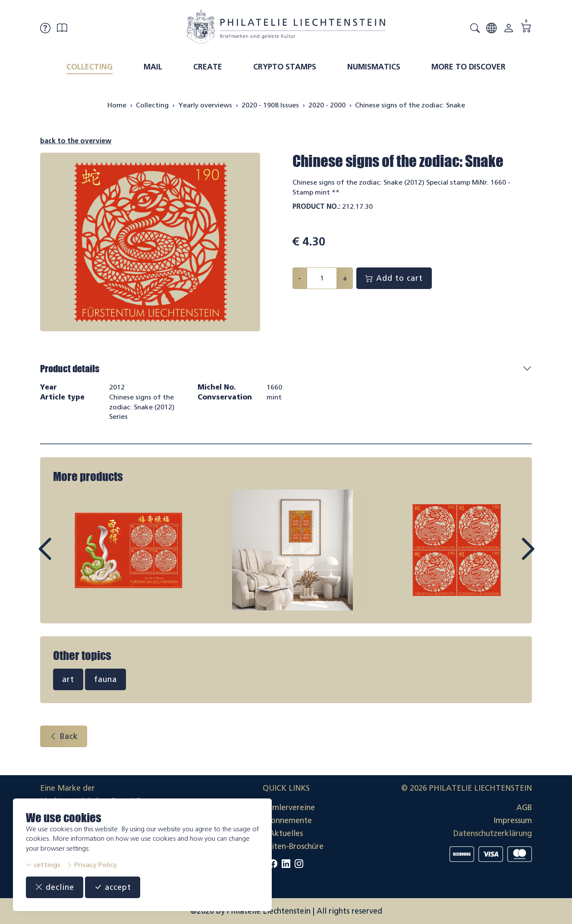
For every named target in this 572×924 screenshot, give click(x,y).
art (68, 679)
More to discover (468, 67)
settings (43, 865)
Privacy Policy (92, 865)
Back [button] (64, 736)
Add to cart (394, 278)
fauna (105, 679)
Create (208, 67)
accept (113, 887)
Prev (64, 557)
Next (508, 557)
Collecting (90, 67)
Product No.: (316, 206)
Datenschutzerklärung (493, 833)
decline (55, 887)
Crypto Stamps (285, 67)
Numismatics (374, 67)
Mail (153, 67)
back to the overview (76, 141)
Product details (70, 369)
